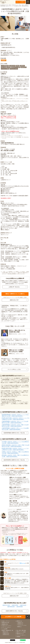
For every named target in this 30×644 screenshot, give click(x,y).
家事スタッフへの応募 (21, 632)
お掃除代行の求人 (6, 633)
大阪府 (20, 5)
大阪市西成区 (20, 607)
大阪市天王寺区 (6, 605)
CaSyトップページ (6, 621)
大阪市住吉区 (23, 605)
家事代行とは (19, 621)
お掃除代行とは (20, 623)
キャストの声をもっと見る (14, 369)
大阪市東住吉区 (11, 607)
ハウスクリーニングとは (22, 625)
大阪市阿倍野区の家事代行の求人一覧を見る (14, 460)
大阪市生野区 (15, 605)
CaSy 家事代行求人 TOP (4, 5)
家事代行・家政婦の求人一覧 (13, 5)
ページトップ (27, 617)
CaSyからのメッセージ (7, 626)
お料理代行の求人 (6, 635)
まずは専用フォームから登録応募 (13, 617)
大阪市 (23, 5)
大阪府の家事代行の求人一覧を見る (14, 611)
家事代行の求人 (6, 632)
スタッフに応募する (21, 2)
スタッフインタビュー (6, 627)
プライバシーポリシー (21, 635)
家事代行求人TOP (14, 300)
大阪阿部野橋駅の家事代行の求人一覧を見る (14, 433)
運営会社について (20, 634)
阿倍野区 (26, 5)
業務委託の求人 (5, 624)
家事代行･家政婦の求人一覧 (8, 630)
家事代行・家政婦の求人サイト (5, 2)
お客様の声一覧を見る (14, 287)
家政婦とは (19, 627)
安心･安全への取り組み (21, 630)
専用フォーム (22, 563)
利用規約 (18, 637)
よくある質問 (5, 629)
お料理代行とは (20, 624)
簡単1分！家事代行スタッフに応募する (15, 294)
